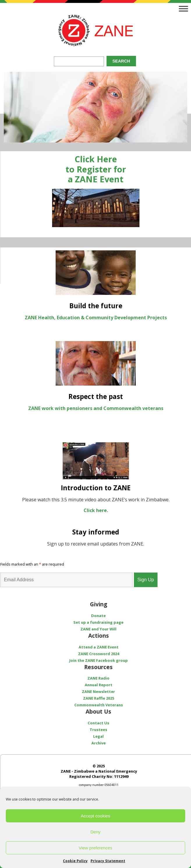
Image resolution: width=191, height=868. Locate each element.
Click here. (96, 510)
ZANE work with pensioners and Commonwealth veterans (96, 408)
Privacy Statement (108, 861)
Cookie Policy (75, 861)
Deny (95, 832)
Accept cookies (96, 816)
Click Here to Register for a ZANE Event (96, 169)
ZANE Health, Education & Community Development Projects (96, 318)
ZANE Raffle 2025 (99, 698)
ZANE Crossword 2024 (99, 654)
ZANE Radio (98, 678)
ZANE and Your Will (98, 629)
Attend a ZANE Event (99, 647)
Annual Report (99, 685)
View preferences (95, 848)
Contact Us (98, 723)
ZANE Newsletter (98, 691)
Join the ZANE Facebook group (99, 660)
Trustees (98, 730)
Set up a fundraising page (98, 622)
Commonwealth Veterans (99, 705)
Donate (98, 616)
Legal (98, 736)
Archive (99, 743)
